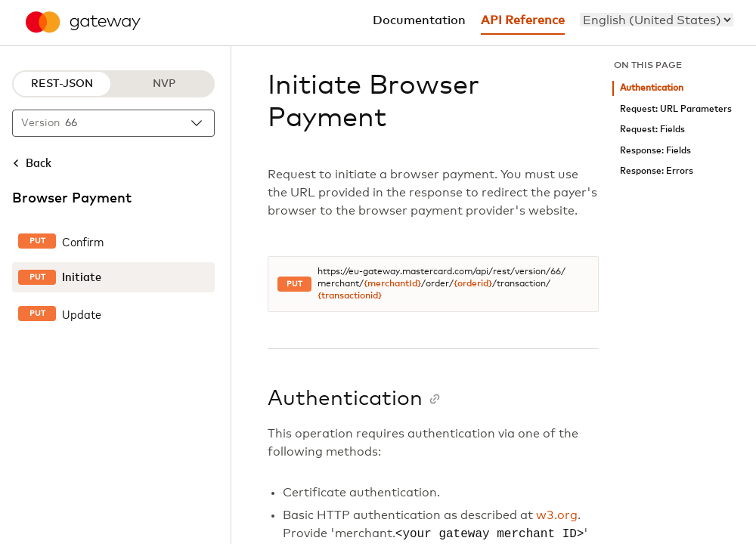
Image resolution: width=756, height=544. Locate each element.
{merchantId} (392, 284)
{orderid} (473, 284)
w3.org (557, 515)
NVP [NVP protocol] (164, 84)
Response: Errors (657, 171)
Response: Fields (655, 151)
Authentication (652, 88)
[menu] (657, 20)
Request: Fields (652, 130)
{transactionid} (350, 296)
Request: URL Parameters (676, 109)
